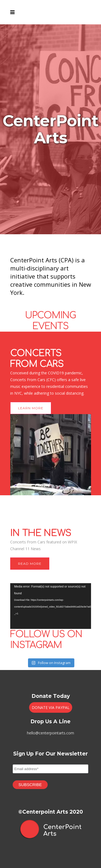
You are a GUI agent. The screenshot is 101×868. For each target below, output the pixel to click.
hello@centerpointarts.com (50, 733)
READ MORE (30, 564)
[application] (51, 606)
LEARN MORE (31, 408)
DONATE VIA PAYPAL (51, 707)
